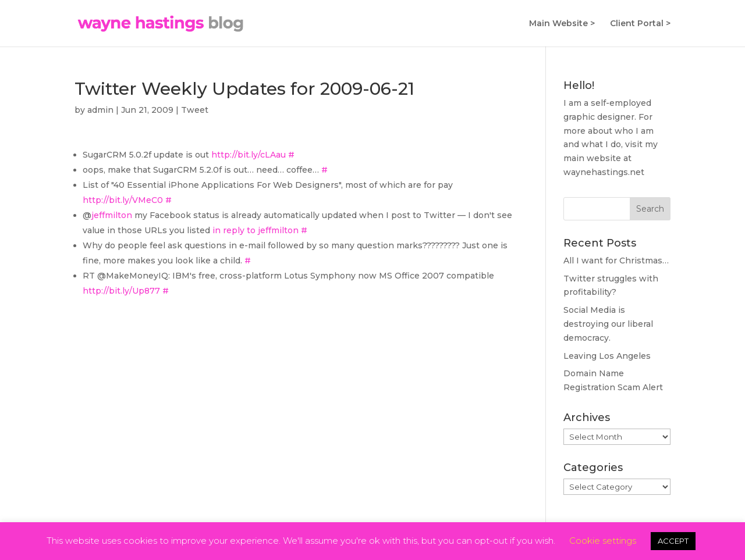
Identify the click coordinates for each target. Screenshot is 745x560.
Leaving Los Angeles (607, 356)
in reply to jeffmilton (256, 230)
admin (100, 110)
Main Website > (562, 24)
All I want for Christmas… (616, 261)
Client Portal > (640, 24)
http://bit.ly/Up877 (121, 291)
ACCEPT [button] (673, 541)
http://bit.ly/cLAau (249, 155)
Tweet (195, 110)
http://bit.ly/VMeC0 (123, 200)
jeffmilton (112, 215)
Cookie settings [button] (603, 541)
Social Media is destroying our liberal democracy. (608, 324)
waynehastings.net (604, 172)
